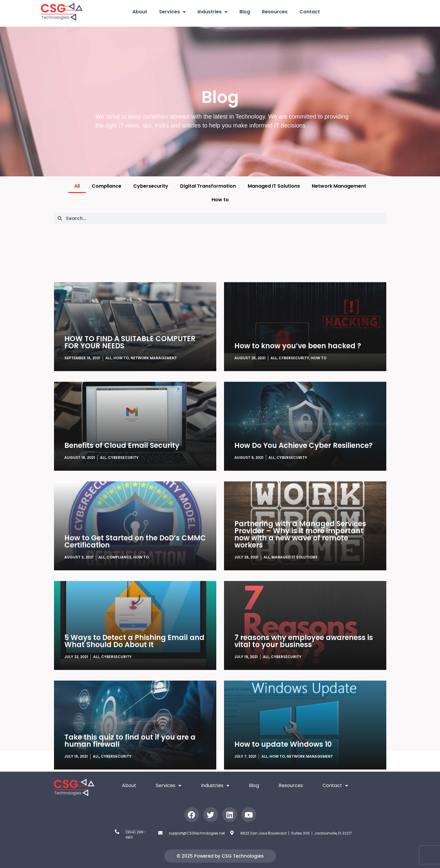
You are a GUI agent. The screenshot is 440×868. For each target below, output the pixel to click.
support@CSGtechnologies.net (197, 833)
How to (220, 200)
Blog (245, 12)
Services (172, 12)
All (77, 186)
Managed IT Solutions (274, 186)
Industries (213, 12)
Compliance (107, 186)
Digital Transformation (208, 186)
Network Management (339, 186)
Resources (275, 12)
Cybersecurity (151, 186)
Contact (310, 12)
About (140, 12)
